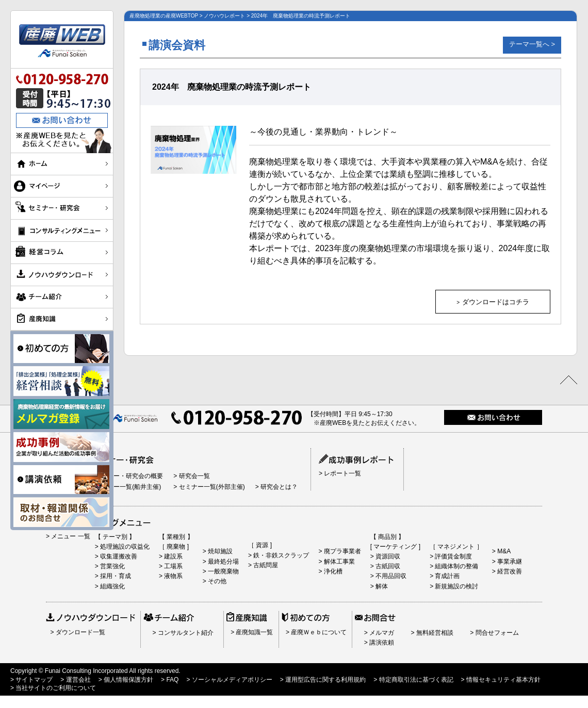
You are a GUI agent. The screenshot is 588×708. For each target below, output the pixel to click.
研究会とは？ (278, 487)
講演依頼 (381, 643)
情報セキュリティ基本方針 (503, 680)
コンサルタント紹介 (184, 633)
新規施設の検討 (456, 586)
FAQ (172, 680)
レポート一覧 (342, 473)
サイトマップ (33, 680)
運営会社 (77, 680)
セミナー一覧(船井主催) (127, 487)
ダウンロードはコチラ (496, 302)
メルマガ (381, 633)
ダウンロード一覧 (79, 632)
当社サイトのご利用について (55, 688)
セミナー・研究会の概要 (128, 476)
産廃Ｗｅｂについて (318, 632)
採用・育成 (115, 576)
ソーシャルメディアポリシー (231, 680)
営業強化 (112, 566)
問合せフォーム (496, 633)
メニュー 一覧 (70, 536)
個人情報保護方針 (128, 680)
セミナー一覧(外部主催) (211, 487)
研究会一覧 (193, 476)
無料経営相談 (434, 633)
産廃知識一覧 (254, 632)
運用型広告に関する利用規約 (325, 680)
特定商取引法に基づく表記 (415, 680)
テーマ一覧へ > (532, 44)
